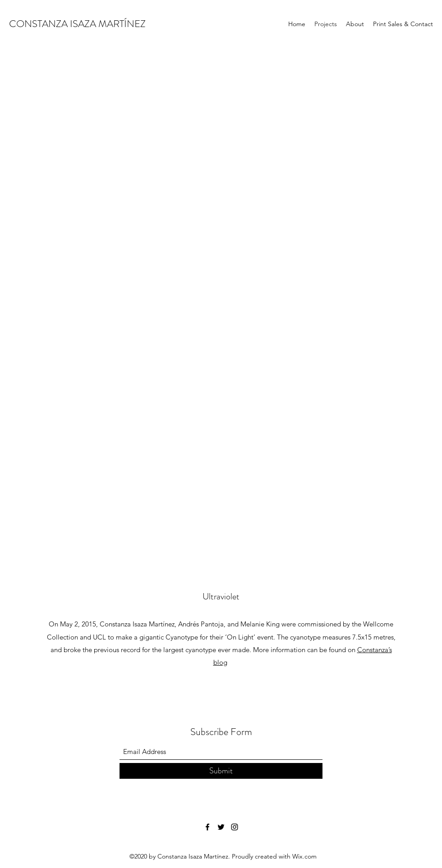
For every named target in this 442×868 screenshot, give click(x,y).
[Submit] (221, 771)
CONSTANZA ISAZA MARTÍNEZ (77, 24)
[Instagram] (235, 827)
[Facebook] (207, 827)
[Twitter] (221, 827)
